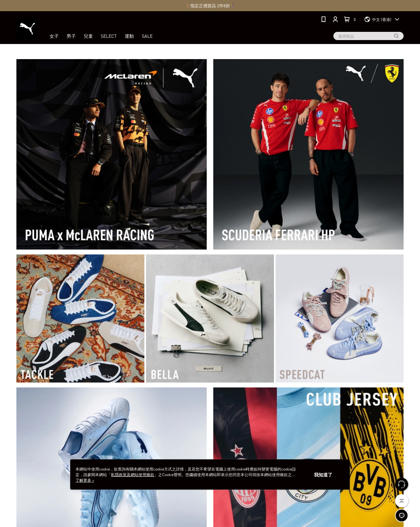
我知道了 (323, 474)
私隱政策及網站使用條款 (133, 474)
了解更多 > (85, 480)
